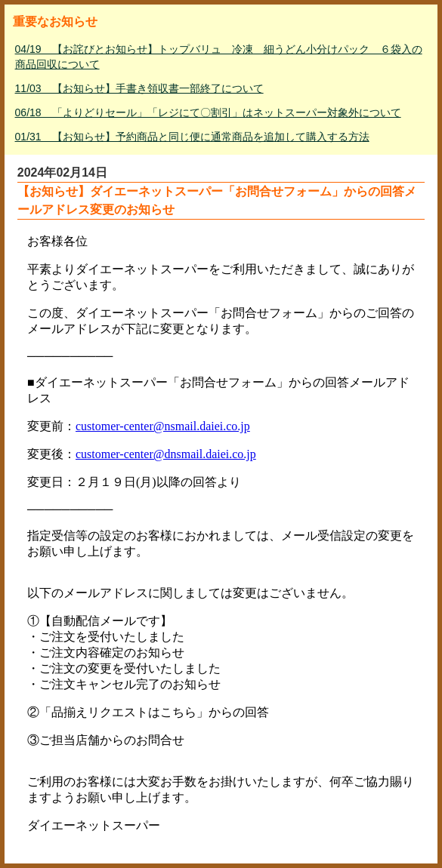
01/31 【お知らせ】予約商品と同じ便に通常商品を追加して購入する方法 (192, 137)
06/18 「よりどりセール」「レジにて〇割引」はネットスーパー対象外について (208, 112)
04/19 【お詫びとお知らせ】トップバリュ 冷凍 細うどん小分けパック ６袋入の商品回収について (219, 57)
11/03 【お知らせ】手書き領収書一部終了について (139, 88)
